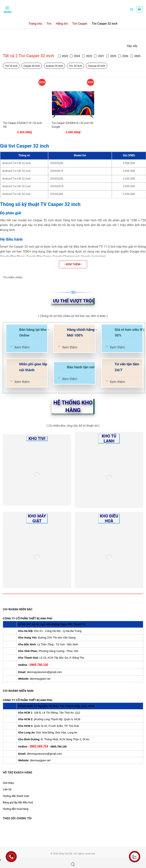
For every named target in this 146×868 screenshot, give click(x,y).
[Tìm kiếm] (132, 9)
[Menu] (7, 9)
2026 (123, 56)
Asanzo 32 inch (54, 66)
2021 (99, 56)
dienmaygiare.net (40, 679)
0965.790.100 (39, 665)
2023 (63, 56)
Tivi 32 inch (11, 66)
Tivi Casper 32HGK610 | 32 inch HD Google (73, 125)
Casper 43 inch (32, 66)
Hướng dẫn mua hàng (16, 809)
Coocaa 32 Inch (97, 66)
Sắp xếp (132, 46)
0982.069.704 (39, 746)
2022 (87, 56)
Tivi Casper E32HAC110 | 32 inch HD (22, 125)
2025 (111, 56)
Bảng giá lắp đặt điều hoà (18, 802)
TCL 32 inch (75, 66)
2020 (135, 56)
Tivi (49, 24)
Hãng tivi (62, 24)
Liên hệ (7, 789)
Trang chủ (35, 24)
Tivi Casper (80, 24)
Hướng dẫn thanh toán (16, 796)
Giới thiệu (8, 783)
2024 (75, 56)
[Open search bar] (73, 864)
